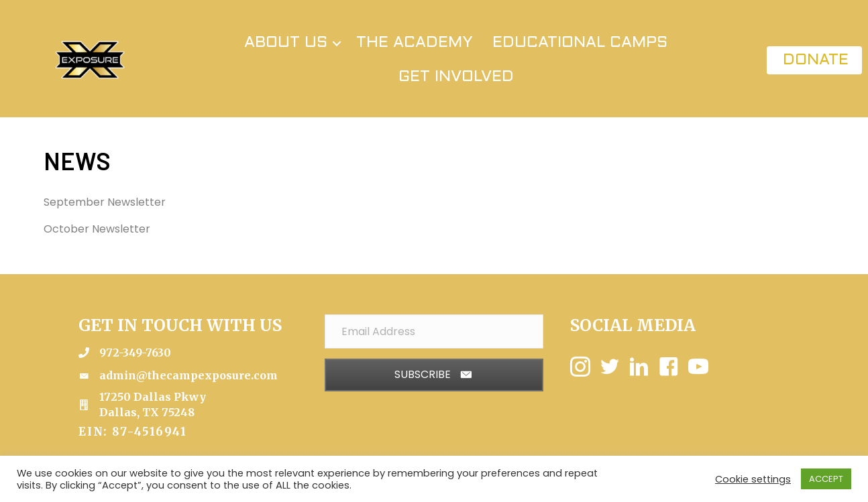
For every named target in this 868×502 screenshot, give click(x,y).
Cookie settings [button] (753, 479)
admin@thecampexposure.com (188, 375)
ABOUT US (286, 43)
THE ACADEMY (415, 43)
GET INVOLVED (456, 77)
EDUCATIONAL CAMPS (580, 43)
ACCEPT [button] (826, 479)
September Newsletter (105, 202)
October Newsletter (97, 229)
